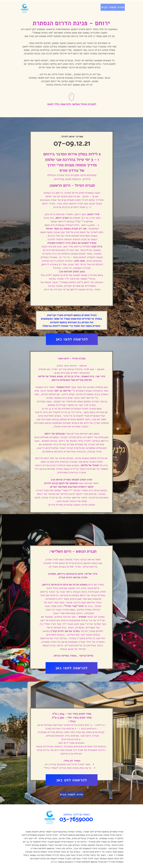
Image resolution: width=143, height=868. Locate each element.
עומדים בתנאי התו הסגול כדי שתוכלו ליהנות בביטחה (72, 326)
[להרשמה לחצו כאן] (72, 339)
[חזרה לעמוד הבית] (113, 7)
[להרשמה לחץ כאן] (72, 780)
